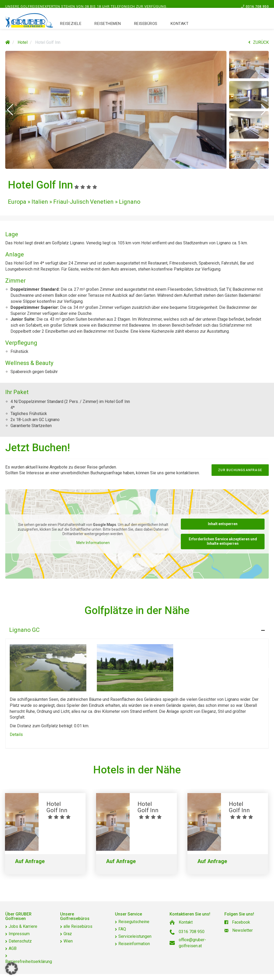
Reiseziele (71, 29)
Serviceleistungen (135, 936)
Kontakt (180, 29)
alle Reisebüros (78, 926)
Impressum (19, 934)
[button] (10, 110)
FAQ (122, 929)
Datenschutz (20, 941)
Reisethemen (108, 29)
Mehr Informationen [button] (93, 543)
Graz (68, 934)
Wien (68, 941)
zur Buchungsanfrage (240, 470)
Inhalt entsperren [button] (223, 524)
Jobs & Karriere (23, 926)
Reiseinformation (134, 944)
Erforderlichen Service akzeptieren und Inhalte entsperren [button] (223, 541)
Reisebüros (146, 29)
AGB (13, 948)
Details (16, 734)
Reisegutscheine (134, 922)
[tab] (137, 629)
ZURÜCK (259, 42)
